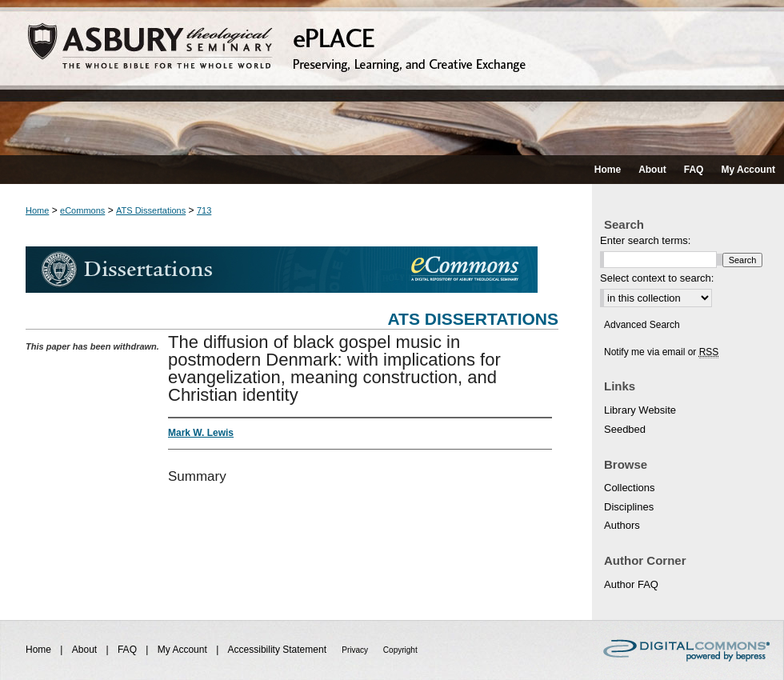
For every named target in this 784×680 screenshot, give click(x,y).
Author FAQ (631, 584)
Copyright (400, 650)
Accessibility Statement (279, 650)
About (86, 650)
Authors (622, 525)
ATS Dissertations (151, 210)
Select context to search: (657, 278)
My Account (184, 650)
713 (204, 210)
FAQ (128, 650)
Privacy (356, 650)
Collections (630, 488)
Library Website (640, 410)
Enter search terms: (645, 240)
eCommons (82, 210)
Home (37, 210)
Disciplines (629, 507)
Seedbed (625, 429)
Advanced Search (642, 325)
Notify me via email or (661, 352)
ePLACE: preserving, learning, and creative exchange (392, 78)
